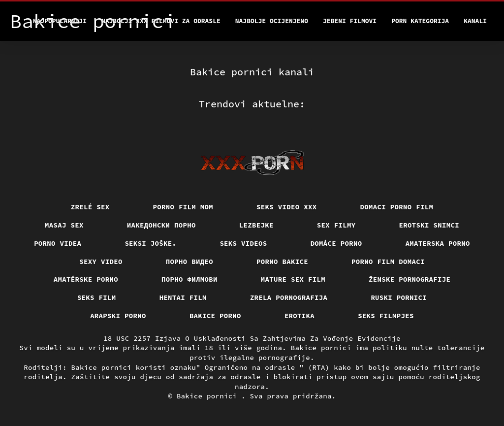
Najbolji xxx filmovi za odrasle (161, 21)
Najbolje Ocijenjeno (272, 21)
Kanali (475, 21)
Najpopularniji (60, 21)
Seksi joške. (150, 243)
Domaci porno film (397, 207)
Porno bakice (282, 262)
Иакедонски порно (161, 225)
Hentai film (183, 297)
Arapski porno (118, 316)
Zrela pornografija (289, 297)
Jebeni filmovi (350, 21)
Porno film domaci (388, 262)
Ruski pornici (399, 297)
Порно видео (189, 262)
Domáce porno (336, 243)
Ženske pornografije (409, 279)
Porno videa (58, 243)
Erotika (299, 316)
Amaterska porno (438, 243)
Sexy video (101, 262)
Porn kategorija (420, 21)
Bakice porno (215, 316)
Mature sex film (293, 279)
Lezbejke (256, 225)
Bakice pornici (209, 396)
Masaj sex (64, 225)
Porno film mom (183, 207)
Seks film (97, 297)
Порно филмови (189, 279)
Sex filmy (336, 225)
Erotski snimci (429, 225)
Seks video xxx (287, 207)
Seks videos (243, 243)
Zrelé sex (90, 207)
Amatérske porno (86, 279)
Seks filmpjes (386, 316)
